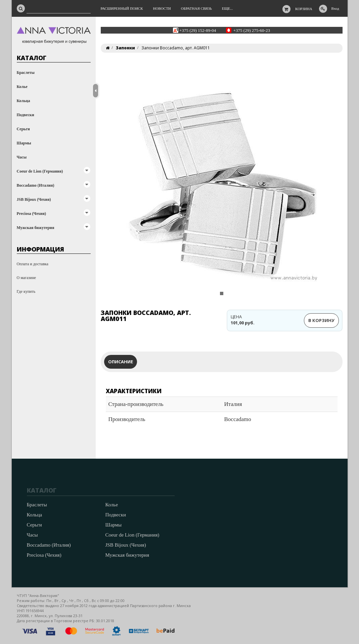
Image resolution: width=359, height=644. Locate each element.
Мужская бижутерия (36, 228)
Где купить (26, 291)
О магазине (27, 278)
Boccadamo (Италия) (36, 185)
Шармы (24, 143)
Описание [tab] (121, 362)
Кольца (24, 101)
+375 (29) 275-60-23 (252, 30)
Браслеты (26, 73)
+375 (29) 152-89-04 (198, 30)
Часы (22, 157)
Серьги (24, 129)
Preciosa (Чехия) (31, 214)
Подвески (26, 115)
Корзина (304, 9)
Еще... (228, 8)
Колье (22, 87)
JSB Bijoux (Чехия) (34, 199)
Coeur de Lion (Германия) (40, 171)
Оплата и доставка (33, 264)
